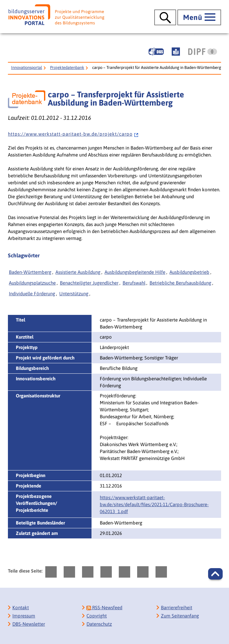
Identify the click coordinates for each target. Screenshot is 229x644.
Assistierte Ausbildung (78, 272)
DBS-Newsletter (29, 624)
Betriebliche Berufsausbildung (180, 283)
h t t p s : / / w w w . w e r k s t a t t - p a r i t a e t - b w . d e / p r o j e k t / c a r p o (73, 134)
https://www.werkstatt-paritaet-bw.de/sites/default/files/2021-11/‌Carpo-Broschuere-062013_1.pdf (154, 504)
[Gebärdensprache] (156, 52)
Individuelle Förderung (32, 294)
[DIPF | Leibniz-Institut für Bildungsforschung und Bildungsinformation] (203, 52)
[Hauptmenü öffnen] (199, 17)
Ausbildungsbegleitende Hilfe (135, 272)
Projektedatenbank (67, 67)
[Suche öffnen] (165, 17)
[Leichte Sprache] (176, 52)
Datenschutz (99, 624)
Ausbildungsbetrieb (189, 272)
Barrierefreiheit (177, 607)
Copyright (97, 616)
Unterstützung (74, 294)
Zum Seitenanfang (180, 616)
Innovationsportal (27, 67)
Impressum (24, 616)
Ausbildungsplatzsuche (32, 283)
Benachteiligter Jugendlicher (89, 283)
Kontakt (21, 607)
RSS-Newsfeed (104, 607)
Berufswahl (134, 283)
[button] (215, 574)
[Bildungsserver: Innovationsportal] (56, 15)
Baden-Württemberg (30, 272)
